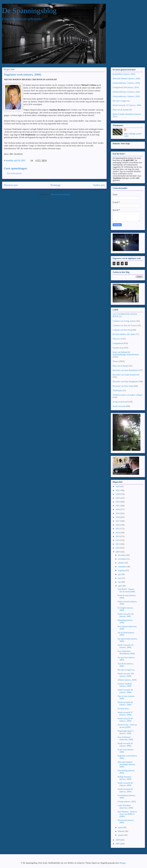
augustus (122, 570)
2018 (118, 517)
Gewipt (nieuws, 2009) (127, 802)
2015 (118, 529)
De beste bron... (124, 709)
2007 (118, 844)
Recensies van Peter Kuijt (123, 386)
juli (120, 574)
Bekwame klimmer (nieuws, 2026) (126, 79)
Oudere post (99, 185)
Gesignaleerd (118, 343)
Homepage (55, 185)
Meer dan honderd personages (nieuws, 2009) (127, 764)
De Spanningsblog (29, 11)
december (122, 555)
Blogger (123, 863)
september (122, 567)
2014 (118, 533)
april (120, 586)
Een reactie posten (14, 173)
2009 (118, 552)
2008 (118, 840)
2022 (118, 502)
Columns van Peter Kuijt (122, 330)
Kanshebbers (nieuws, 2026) (124, 74)
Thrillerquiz (117, 390)
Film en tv (117, 339)
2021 (118, 506)
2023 (118, 498)
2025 (118, 490)
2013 (118, 536)
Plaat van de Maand (121, 366)
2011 (118, 544)
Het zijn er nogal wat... (122, 101)
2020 (118, 509)
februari (121, 831)
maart (121, 827)
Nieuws (116, 361)
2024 (118, 494)
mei (120, 582)
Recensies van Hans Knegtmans (125, 381)
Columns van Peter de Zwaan (124, 325)
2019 (118, 513)
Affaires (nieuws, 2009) (127, 680)
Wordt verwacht (119, 406)
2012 (118, 540)
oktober (121, 563)
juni (120, 578)
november (122, 559)
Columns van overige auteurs (124, 321)
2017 (118, 521)
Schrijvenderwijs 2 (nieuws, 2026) (126, 83)
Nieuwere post (11, 185)
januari (121, 835)
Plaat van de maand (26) (122, 110)
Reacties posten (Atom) (60, 194)
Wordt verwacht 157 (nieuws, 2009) (127, 105)
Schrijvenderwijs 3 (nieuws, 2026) (126, 92)
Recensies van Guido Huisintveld (126, 375)
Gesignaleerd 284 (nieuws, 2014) (126, 87)
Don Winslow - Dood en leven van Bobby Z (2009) (127, 814)
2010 (118, 548)
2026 (118, 486)
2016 (118, 525)
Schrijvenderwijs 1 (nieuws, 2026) (126, 96)
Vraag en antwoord (120, 402)
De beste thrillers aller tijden (124, 334)
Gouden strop (118, 348)
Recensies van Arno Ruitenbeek (125, 370)
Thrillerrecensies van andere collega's (128, 395)
